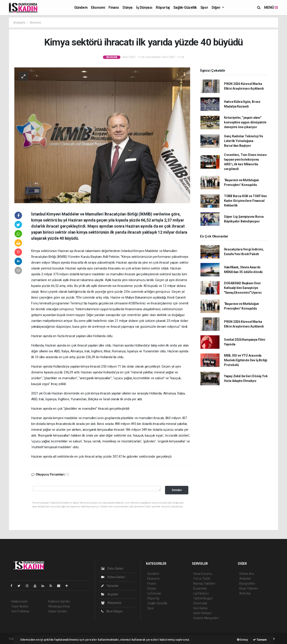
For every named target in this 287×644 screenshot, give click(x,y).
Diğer (216, 8)
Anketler (245, 579)
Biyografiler (247, 584)
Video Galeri (113, 577)
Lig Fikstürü (201, 593)
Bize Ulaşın (112, 611)
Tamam (260, 640)
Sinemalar (200, 603)
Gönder (177, 490)
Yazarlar (110, 586)
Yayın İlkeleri (20, 606)
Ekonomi (98, 8)
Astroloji (245, 593)
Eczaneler (200, 588)
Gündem (81, 8)
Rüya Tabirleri (249, 588)
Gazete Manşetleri (206, 618)
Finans (114, 8)
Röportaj (163, 8)
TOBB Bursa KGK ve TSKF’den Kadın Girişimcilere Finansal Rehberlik (245, 201)
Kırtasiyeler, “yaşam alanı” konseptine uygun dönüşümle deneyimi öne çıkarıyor (245, 122)
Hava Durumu (203, 574)
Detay (242, 640)
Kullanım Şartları (59, 601)
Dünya (128, 8)
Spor (204, 8)
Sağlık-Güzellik (185, 8)
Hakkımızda (19, 601)
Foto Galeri (112, 569)
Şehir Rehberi (202, 613)
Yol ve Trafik (202, 579)
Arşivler (110, 594)
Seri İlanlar (201, 608)
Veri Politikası (20, 611)
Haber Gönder (58, 611)
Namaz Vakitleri (204, 584)
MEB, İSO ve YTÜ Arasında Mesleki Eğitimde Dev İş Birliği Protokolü (246, 360)
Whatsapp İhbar (59, 606)
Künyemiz (111, 603)
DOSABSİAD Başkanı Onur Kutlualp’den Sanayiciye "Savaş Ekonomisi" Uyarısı (243, 288)
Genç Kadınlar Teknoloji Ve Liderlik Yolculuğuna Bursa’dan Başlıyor (244, 141)
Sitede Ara (247, 574)
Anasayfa (20, 23)
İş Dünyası (144, 8)
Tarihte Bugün (203, 598)
